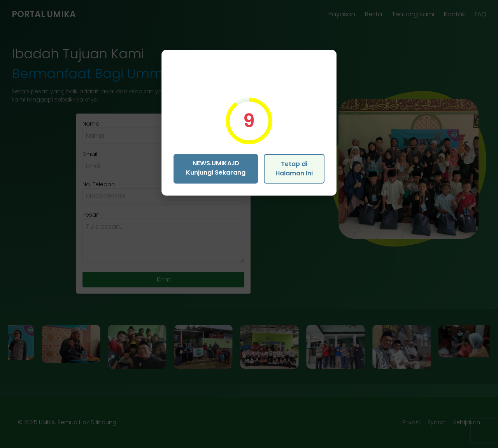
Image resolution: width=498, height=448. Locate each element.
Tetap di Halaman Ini (294, 169)
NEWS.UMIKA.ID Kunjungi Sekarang (216, 168)
